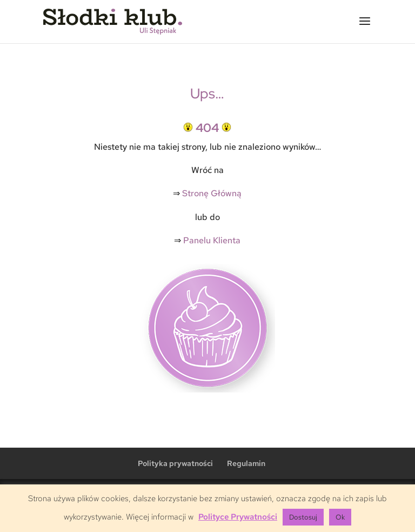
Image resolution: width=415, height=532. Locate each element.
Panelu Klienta (212, 240)
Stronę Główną (212, 193)
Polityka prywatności (175, 463)
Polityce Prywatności (238, 517)
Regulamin (246, 463)
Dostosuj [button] (303, 517)
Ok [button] (340, 517)
